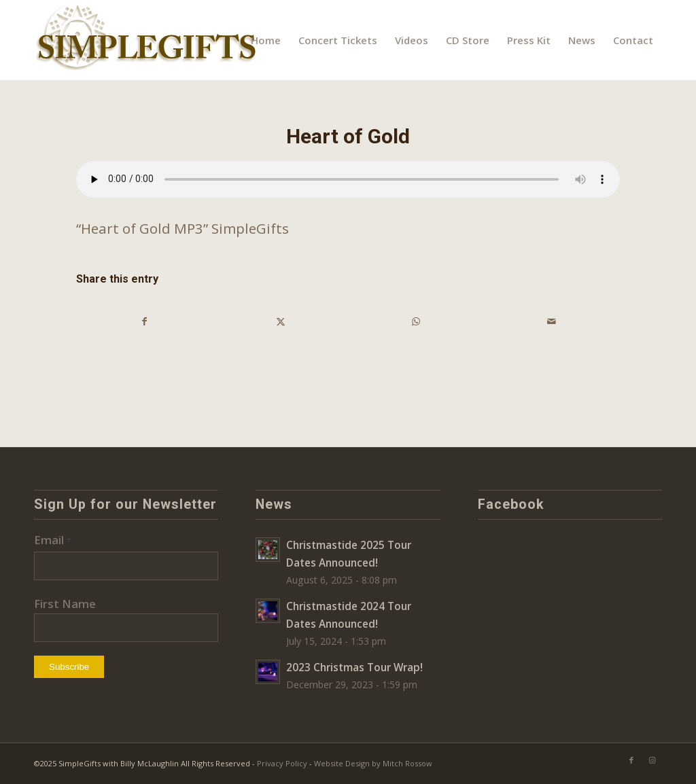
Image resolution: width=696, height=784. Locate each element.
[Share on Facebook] (145, 321)
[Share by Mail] (552, 321)
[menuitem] (266, 40)
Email (53, 540)
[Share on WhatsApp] (416, 321)
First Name (65, 604)
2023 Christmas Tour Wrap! (354, 667)
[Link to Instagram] (652, 760)
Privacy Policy (282, 763)
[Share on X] (281, 321)
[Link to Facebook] (631, 760)
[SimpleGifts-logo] (148, 40)
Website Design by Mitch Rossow (373, 763)
